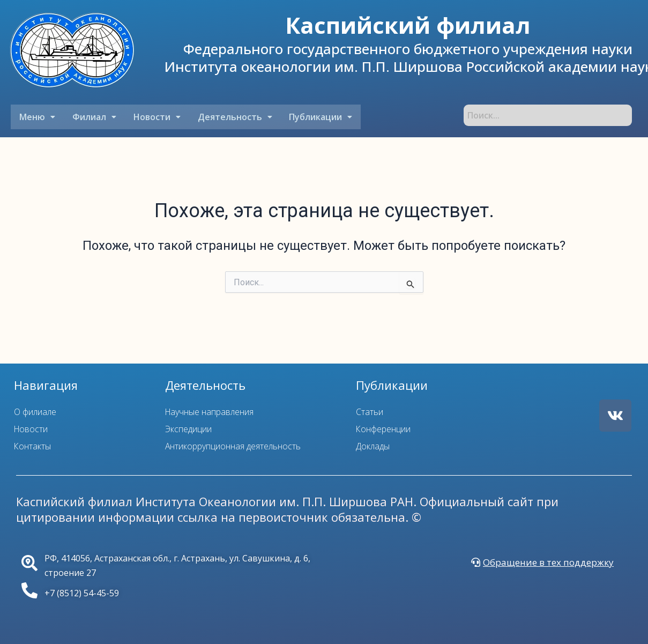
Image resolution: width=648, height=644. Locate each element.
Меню (37, 117)
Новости (154, 117)
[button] (37, 117)
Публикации (316, 117)
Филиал (93, 117)
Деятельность (231, 117)
